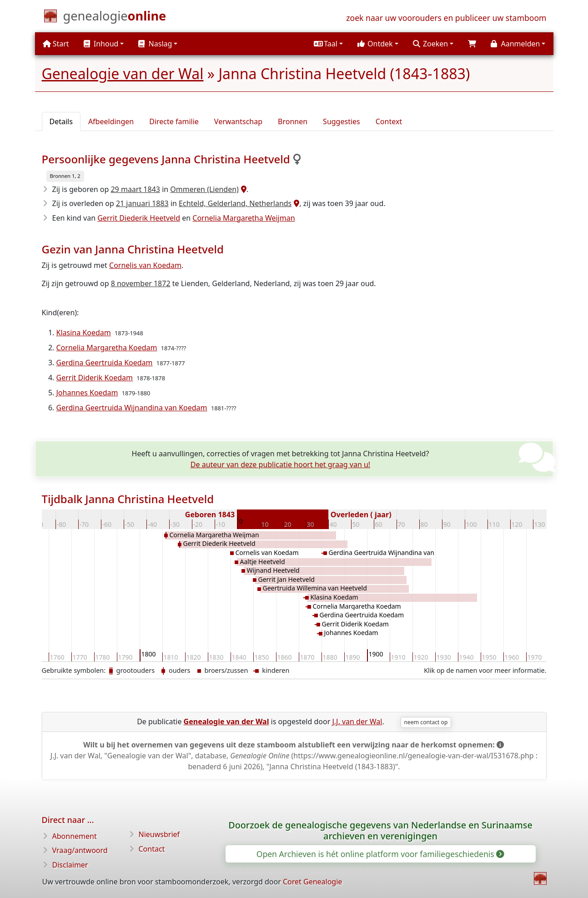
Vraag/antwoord (80, 850)
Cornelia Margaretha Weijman (244, 218)
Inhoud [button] (101, 44)
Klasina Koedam (84, 333)
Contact (152, 849)
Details (61, 121)
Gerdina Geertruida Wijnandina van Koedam (132, 408)
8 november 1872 (141, 283)
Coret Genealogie (312, 882)
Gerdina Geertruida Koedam (105, 363)
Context (389, 121)
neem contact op (426, 722)
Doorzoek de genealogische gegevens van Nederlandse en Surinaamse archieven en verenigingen (380, 830)
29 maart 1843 (135, 189)
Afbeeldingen (111, 121)
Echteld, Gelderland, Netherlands (235, 203)
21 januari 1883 (142, 203)
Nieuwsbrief (159, 834)
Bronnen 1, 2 (65, 176)
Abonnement (75, 836)
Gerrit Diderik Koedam (95, 378)
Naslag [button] (155, 44)
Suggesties (342, 121)
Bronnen (293, 121)
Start (56, 44)
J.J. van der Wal (357, 721)
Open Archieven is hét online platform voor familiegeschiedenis (380, 854)
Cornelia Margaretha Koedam (107, 348)
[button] (328, 44)
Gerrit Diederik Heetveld (139, 218)
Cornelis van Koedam (145, 265)
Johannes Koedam (87, 393)
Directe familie (174, 121)
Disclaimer (70, 865)
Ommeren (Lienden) (204, 189)
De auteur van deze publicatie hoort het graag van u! (280, 464)
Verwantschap (238, 121)
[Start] (115, 18)
